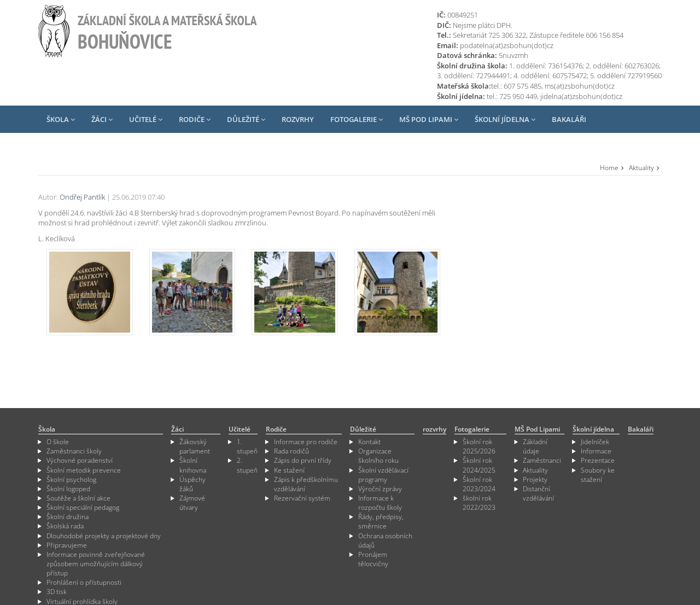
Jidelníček (595, 442)
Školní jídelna (505, 119)
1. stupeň (247, 446)
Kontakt (369, 442)
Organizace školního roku (378, 456)
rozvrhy (298, 119)
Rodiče (195, 119)
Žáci (102, 119)
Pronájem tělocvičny (373, 559)
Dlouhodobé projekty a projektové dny (104, 536)
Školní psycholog (71, 479)
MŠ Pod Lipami (429, 119)
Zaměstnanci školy (74, 451)
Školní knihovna (193, 465)
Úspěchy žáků (192, 484)
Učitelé (146, 119)
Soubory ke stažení (598, 475)
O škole (58, 442)
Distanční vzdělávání (538, 493)
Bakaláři (569, 119)
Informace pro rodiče (306, 442)
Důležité (246, 119)
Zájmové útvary (192, 503)
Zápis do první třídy (303, 460)
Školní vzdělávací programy (383, 475)
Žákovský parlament (195, 446)
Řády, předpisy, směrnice (381, 521)
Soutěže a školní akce (78, 498)
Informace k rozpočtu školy (380, 503)
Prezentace (598, 460)
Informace (596, 451)
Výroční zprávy (380, 489)
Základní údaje (535, 446)
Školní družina (68, 517)
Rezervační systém (302, 498)
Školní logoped (68, 489)
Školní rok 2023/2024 (479, 484)
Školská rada (65, 526)
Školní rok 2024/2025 (479, 465)
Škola (61, 119)
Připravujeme (67, 545)
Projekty (535, 479)
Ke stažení (289, 470)
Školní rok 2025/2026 (479, 446)
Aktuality (641, 168)
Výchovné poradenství (80, 460)
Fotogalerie (357, 119)
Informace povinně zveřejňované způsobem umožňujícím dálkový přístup (96, 564)
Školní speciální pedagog (83, 507)
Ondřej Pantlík (82, 197)
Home (609, 168)
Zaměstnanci (542, 460)
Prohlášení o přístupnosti (84, 582)
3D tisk (57, 592)
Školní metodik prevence (84, 470)
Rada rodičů (291, 451)
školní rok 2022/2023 (479, 503)
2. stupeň (247, 465)
